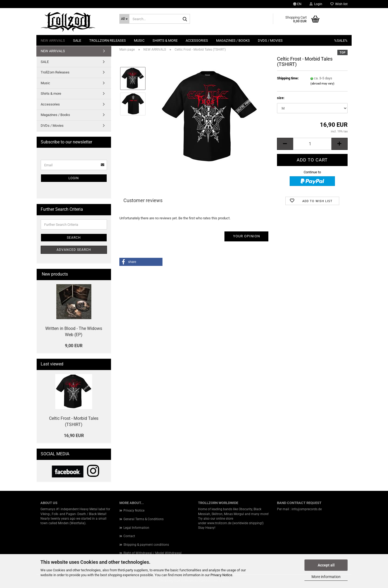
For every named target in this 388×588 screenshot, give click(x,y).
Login (74, 178)
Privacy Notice (221, 575)
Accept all (326, 565)
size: (281, 98)
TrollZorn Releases (108, 41)
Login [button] (316, 4)
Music (139, 41)
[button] (297, 4)
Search (74, 238)
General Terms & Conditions (143, 519)
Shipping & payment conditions (146, 545)
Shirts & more (165, 41)
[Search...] (124, 19)
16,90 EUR (74, 436)
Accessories (197, 41)
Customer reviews (143, 200)
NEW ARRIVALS (53, 41)
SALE (77, 41)
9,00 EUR (74, 346)
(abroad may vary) (322, 84)
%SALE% (341, 41)
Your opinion (247, 236)
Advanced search (74, 250)
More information (326, 577)
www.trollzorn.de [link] (219, 523)
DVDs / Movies (270, 41)
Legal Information (136, 528)
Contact (129, 536)
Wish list (339, 4)
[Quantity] (312, 144)
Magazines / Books (233, 41)
